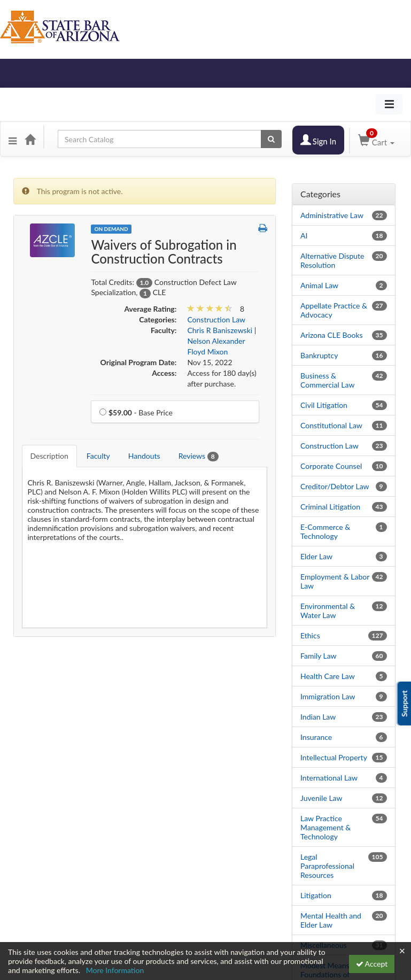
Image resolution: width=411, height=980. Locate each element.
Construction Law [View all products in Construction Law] (216, 319)
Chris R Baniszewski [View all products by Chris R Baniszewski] (220, 330)
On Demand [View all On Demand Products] (111, 229)
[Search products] (271, 139)
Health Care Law (328, 676)
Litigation (316, 895)
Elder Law (316, 556)
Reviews (199, 456)
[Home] (30, 139)
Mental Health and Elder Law (331, 920)
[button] (13, 139)
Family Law (319, 656)
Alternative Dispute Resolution (332, 260)
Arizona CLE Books (332, 335)
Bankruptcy (319, 355)
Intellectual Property (334, 757)
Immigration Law (328, 696)
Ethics (310, 635)
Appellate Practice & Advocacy (334, 310)
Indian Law (318, 717)
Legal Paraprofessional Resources (327, 866)
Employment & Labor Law (335, 581)
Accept (372, 964)
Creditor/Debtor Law (335, 486)
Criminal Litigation (330, 507)
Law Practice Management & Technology (325, 827)
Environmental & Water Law (328, 611)
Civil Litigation (324, 405)
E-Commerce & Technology (325, 531)
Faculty (98, 456)
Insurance (316, 737)
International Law (329, 778)
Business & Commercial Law (327, 380)
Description (49, 456)
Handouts (144, 456)
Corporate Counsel (331, 466)
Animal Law (319, 285)
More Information (115, 970)
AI (304, 236)
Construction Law (329, 446)
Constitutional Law (331, 425)
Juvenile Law (321, 798)
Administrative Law (332, 215)
